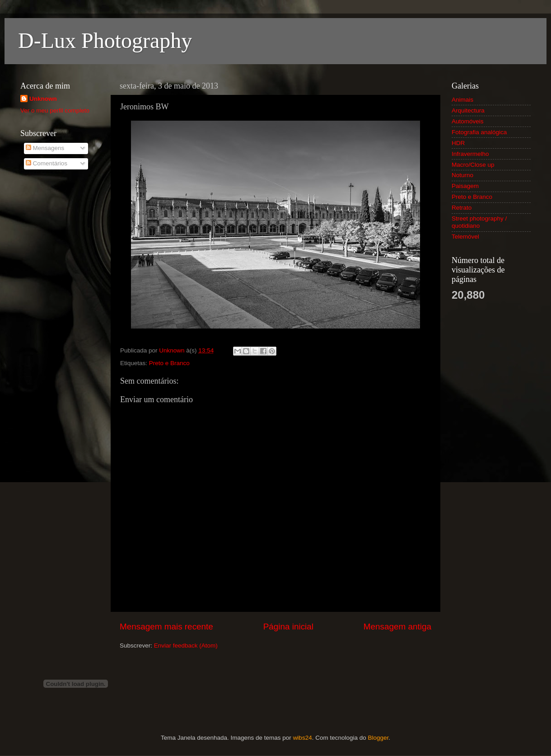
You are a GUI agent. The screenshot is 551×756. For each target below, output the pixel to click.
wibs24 (303, 738)
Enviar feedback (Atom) (186, 646)
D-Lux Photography (105, 40)
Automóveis (468, 121)
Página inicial (288, 627)
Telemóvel (465, 237)
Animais (462, 100)
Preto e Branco (169, 363)
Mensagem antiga (397, 627)
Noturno (462, 175)
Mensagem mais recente (166, 627)
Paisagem (465, 186)
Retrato (462, 208)
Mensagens (45, 148)
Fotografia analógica (479, 132)
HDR (458, 143)
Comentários (47, 163)
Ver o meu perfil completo (55, 110)
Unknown (43, 99)
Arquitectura (468, 110)
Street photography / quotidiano (479, 222)
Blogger (378, 738)
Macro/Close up (473, 165)
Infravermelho (470, 154)
